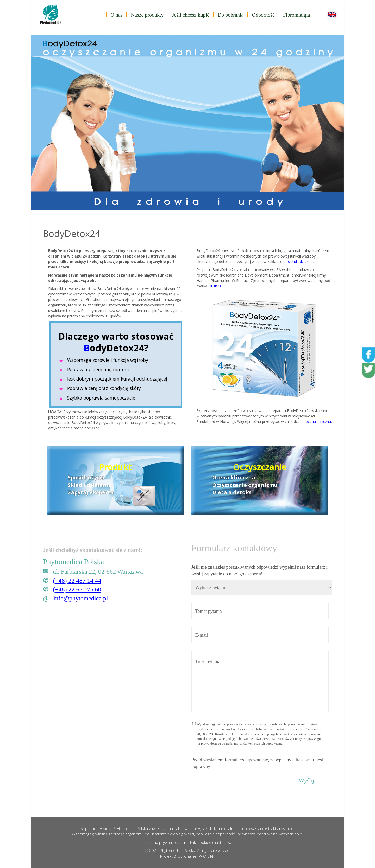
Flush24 (215, 286)
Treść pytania (260, 682)
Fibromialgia (296, 15)
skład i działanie (301, 262)
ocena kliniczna (318, 422)
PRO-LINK (207, 856)
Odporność (263, 15)
